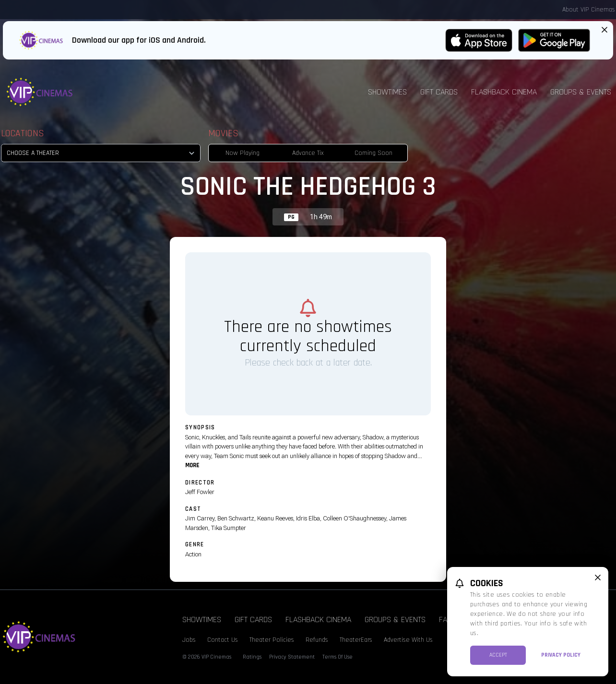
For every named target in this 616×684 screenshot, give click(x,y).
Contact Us (223, 640)
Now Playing (243, 153)
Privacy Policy (561, 655)
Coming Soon (373, 153)
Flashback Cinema (504, 92)
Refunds (317, 640)
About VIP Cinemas (589, 10)
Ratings (252, 657)
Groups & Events (395, 619)
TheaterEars (356, 640)
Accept (498, 655)
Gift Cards (439, 92)
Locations (23, 133)
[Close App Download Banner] (604, 30)
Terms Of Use (338, 657)
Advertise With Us (408, 640)
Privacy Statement (292, 657)
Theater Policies (272, 640)
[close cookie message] (598, 578)
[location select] (101, 153)
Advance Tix (308, 153)
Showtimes (387, 92)
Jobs (189, 640)
